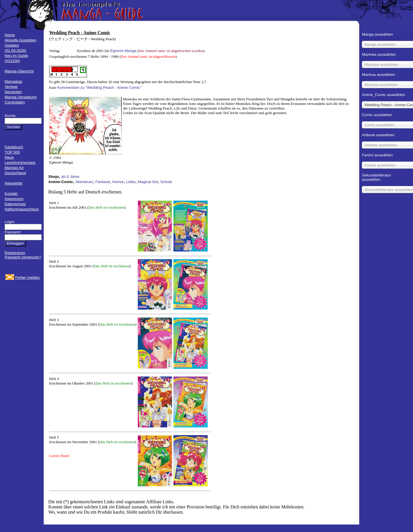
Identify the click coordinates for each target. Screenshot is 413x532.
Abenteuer (84, 182)
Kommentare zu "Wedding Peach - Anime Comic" (99, 88)
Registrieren (15, 253)
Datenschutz (15, 204)
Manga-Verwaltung (21, 97)
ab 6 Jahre (70, 177)
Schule (166, 182)
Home (10, 35)
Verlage (11, 87)
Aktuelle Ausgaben (20, 40)
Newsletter (14, 183)
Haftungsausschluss (22, 209)
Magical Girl (148, 182)
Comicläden (15, 102)
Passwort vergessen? (23, 257)
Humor (118, 182)
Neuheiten (13, 92)
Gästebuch (14, 147)
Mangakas (14, 81)
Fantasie (103, 182)
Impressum (14, 199)
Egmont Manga (123, 51)
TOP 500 (12, 152)
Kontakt (11, 194)
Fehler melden (27, 277)
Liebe (131, 182)
